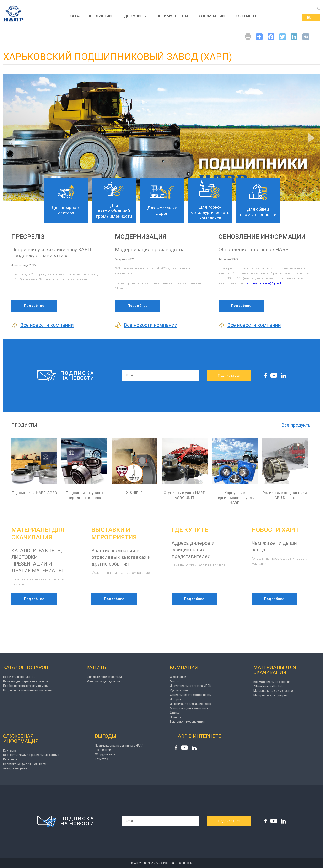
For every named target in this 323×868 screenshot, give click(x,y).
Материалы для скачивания (189, 708)
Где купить (134, 16)
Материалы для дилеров (104, 681)
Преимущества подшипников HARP (119, 746)
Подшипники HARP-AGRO (34, 493)
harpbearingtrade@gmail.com (267, 283)
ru (311, 18)
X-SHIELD (134, 493)
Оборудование (105, 754)
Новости (176, 717)
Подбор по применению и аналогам (28, 690)
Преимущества (173, 16)
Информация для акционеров (190, 704)
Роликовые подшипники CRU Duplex (285, 495)
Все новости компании (43, 325)
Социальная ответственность (190, 695)
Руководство (179, 690)
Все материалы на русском (272, 682)
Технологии (103, 750)
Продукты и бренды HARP (21, 677)
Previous (12, 142)
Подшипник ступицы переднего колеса (84, 495)
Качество (101, 759)
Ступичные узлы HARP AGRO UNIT (184, 495)
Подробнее (34, 306)
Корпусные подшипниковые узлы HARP (235, 498)
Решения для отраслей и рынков (26, 681)
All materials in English (268, 686)
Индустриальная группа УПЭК (191, 686)
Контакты (246, 16)
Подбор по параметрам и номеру (26, 686)
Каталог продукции (91, 16)
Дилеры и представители (104, 677)
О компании (212, 16)
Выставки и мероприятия (187, 722)
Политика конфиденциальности (25, 764)
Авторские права (15, 768)
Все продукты (297, 425)
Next (311, 138)
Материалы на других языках (273, 691)
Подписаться (229, 375)
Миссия (175, 681)
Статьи (175, 713)
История (176, 699)
